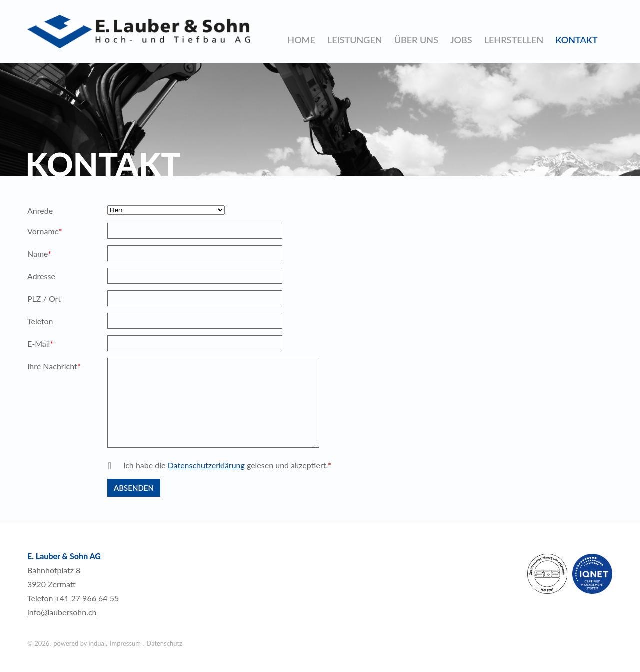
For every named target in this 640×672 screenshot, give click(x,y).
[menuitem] (301, 40)
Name (45, 255)
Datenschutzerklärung (206, 465)
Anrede (40, 211)
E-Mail (45, 345)
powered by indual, (80, 643)
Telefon (40, 321)
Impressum (126, 643)
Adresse (41, 276)
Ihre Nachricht (54, 367)
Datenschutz (164, 643)
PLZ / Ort (44, 299)
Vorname (45, 232)
